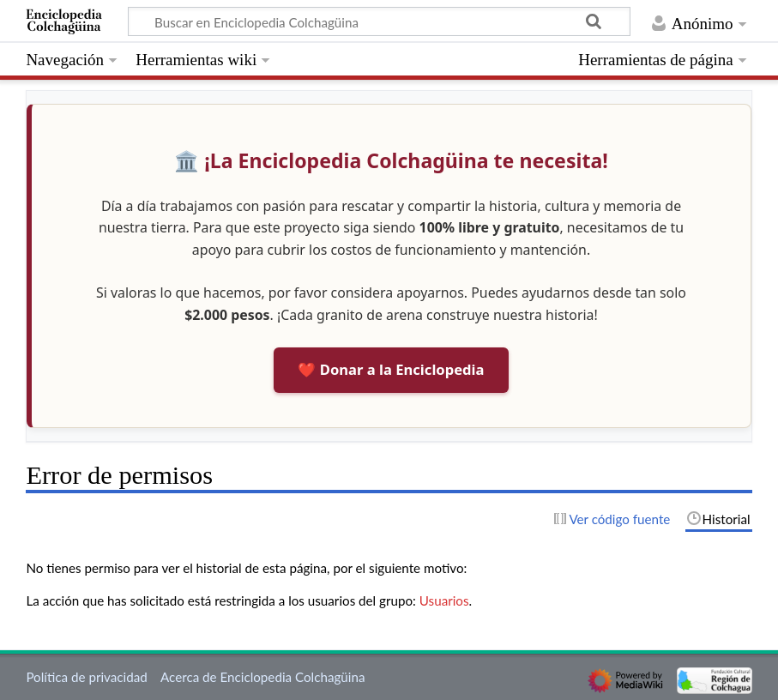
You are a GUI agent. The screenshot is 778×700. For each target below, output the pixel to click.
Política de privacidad (86, 677)
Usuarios (444, 600)
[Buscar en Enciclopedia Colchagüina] (379, 21)
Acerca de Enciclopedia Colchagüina (263, 677)
